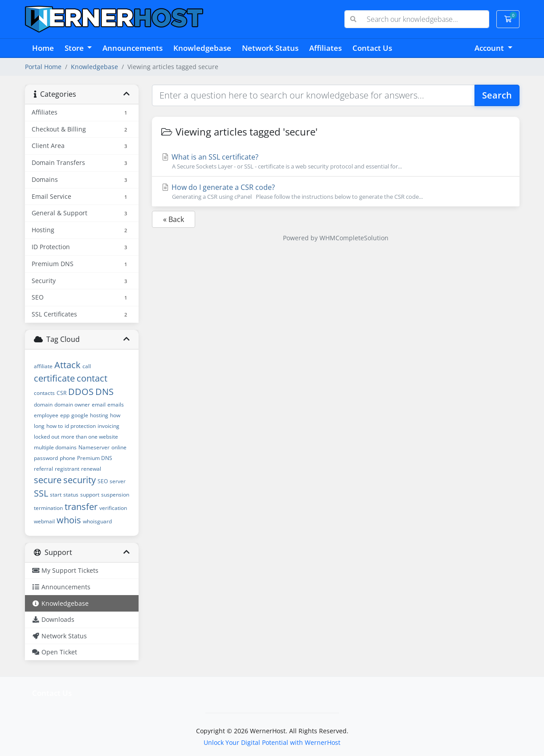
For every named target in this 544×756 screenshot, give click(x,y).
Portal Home (43, 67)
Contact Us (372, 48)
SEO (103, 481)
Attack (67, 365)
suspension (115, 495)
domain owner (72, 405)
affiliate (43, 366)
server (118, 481)
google (80, 415)
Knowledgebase (202, 48)
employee (46, 415)
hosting (99, 415)
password (46, 458)
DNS (104, 392)
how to (55, 426)
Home (43, 48)
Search (497, 95)
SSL (41, 493)
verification (113, 508)
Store (75, 48)
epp (65, 415)
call (87, 366)
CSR (61, 393)
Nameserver (94, 447)
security (80, 480)
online (119, 447)
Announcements (133, 48)
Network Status (270, 48)
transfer (81, 507)
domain (43, 405)
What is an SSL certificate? (336, 161)
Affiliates (325, 48)
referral (43, 469)
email (99, 405)
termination (48, 508)
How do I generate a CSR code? (336, 192)
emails (116, 405)
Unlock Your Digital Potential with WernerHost (272, 742)
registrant (67, 469)
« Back (174, 219)
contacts (44, 393)
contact (92, 378)
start (56, 495)
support (90, 495)
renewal (91, 469)
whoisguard (97, 521)
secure (48, 480)
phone (67, 458)
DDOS (81, 392)
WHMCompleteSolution (354, 238)
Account (490, 48)
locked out (47, 437)
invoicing (108, 426)
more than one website (90, 437)
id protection (80, 426)
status (71, 495)
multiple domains (55, 447)
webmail (44, 521)
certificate (54, 378)
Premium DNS (95, 458)
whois (69, 520)
